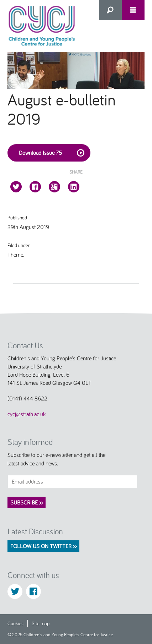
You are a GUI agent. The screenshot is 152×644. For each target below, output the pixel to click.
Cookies (15, 623)
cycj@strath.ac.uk (27, 414)
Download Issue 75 (52, 153)
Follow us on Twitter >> (43, 546)
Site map (41, 623)
